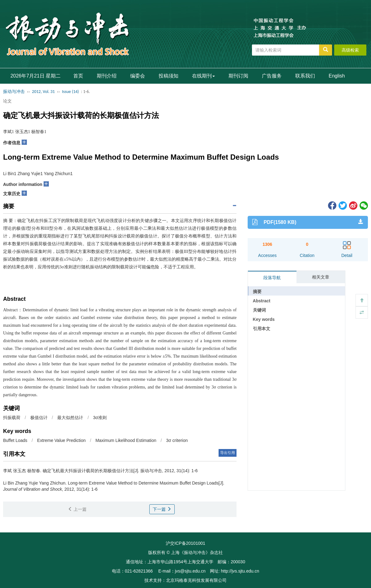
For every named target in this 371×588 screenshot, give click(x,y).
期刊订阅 (238, 76)
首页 (78, 76)
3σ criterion (177, 440)
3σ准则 (100, 418)
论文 (7, 101)
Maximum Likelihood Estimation (126, 440)
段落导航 (272, 278)
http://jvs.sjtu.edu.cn (240, 571)
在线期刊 (203, 76)
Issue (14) (70, 92)
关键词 (259, 310)
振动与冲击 (14, 92)
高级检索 (350, 50)
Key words (264, 319)
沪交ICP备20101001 (185, 543)
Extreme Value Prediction (61, 440)
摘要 (257, 292)
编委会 (138, 76)
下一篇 (162, 509)
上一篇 (77, 509)
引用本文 (262, 329)
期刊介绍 (107, 76)
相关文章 (321, 277)
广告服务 (272, 76)
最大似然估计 (70, 418)
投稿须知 (168, 76)
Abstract (262, 301)
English (337, 76)
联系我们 (305, 76)
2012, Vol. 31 (43, 92)
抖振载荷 (12, 418)
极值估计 (39, 418)
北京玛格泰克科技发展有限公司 (196, 580)
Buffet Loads (15, 440)
